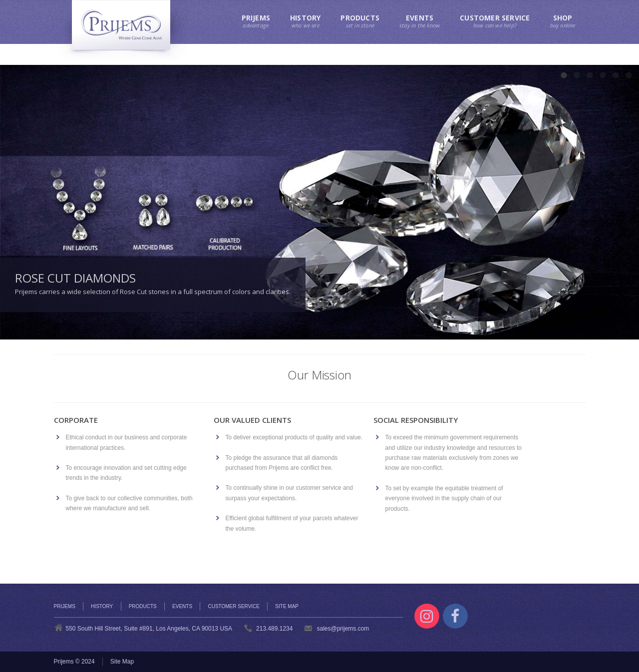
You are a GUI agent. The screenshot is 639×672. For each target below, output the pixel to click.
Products (143, 606)
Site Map (287, 606)
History (102, 606)
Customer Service (234, 606)
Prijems (65, 606)
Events (182, 606)
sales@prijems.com (343, 629)
